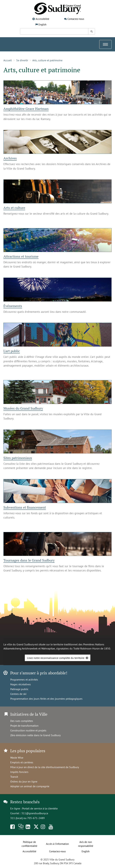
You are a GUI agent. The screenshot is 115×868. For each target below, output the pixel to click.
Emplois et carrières (22, 762)
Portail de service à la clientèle (40, 808)
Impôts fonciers (19, 772)
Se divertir (22, 60)
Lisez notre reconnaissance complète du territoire (56, 658)
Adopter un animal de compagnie (30, 786)
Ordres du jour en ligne (24, 781)
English (42, 25)
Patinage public (19, 689)
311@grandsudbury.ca (35, 813)
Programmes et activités (24, 680)
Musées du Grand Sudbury (23, 408)
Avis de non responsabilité (86, 844)
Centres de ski (18, 694)
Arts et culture (14, 208)
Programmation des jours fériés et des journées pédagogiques (46, 699)
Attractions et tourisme (21, 256)
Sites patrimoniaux (18, 458)
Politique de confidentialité (29, 844)
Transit (14, 777)
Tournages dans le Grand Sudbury (29, 560)
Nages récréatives (21, 684)
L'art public (12, 351)
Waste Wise (17, 758)
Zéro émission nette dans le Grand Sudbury (35, 735)
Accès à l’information (57, 844)
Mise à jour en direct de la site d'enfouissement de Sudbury (45, 767)
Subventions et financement (25, 507)
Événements (13, 306)
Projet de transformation (24, 726)
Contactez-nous (76, 19)
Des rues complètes (22, 721)
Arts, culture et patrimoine (47, 60)
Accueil (8, 60)
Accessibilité (42, 19)
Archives (10, 158)
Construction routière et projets (28, 730)
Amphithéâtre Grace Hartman (26, 109)
